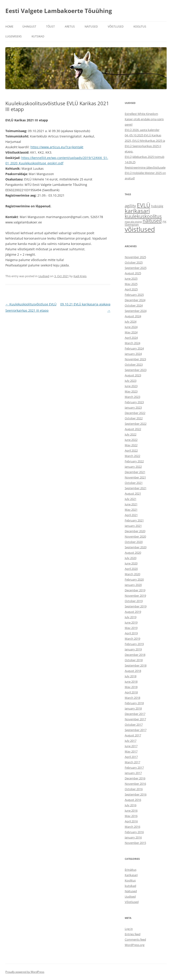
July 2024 (131, 322)
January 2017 (133, 773)
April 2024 (131, 338)
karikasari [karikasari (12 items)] (137, 211)
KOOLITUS (140, 27)
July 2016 (131, 805)
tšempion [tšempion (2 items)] (132, 224)
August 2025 (133, 273)
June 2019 (131, 622)
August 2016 (133, 800)
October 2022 (134, 418)
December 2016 (135, 778)
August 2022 (133, 429)
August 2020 (133, 553)
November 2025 (135, 257)
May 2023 (131, 391)
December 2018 (135, 655)
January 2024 (133, 354)
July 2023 (131, 381)
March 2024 (132, 343)
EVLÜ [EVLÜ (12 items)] (144, 205)
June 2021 (131, 504)
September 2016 (136, 794)
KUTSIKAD (38, 36)
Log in (129, 929)
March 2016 (132, 827)
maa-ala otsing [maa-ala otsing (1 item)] (133, 222)
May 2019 (131, 628)
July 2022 (131, 434)
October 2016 (134, 789)
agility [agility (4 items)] (130, 206)
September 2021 (136, 488)
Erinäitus (131, 870)
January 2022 (133, 467)
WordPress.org (135, 945)
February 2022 (134, 461)
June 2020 (131, 563)
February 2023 (134, 402)
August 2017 (133, 735)
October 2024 (134, 305)
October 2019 (134, 601)
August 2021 (133, 493)
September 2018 (136, 665)
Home (9, 27)
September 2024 (136, 311)
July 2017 (131, 741)
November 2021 (135, 477)
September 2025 (136, 268)
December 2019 (135, 590)
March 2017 (132, 762)
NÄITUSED (91, 27)
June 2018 (131, 682)
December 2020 (135, 531)
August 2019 (133, 612)
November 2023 (135, 359)
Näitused (131, 891)
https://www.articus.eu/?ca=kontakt (57, 147)
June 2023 (131, 386)
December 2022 (135, 413)
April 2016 (131, 821)
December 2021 (135, 472)
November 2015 (135, 843)
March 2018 (132, 698)
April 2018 (131, 692)
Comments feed (135, 939)
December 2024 (135, 300)
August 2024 (133, 316)
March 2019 (132, 639)
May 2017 (131, 751)
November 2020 (135, 536)
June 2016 (131, 811)
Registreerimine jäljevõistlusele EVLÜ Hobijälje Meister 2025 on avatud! (145, 173)
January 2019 (133, 649)
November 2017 (135, 719)
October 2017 (134, 725)
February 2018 (134, 703)
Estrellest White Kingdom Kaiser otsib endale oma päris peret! (144, 119)
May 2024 (131, 332)
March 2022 (132, 456)
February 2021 (134, 520)
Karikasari (131, 875)
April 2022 (131, 450)
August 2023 (133, 375)
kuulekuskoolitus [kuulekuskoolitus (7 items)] (143, 216)
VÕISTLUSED (116, 27)
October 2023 (134, 365)
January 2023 (133, 407)
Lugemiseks (14, 36)
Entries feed (133, 934)
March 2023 (132, 397)
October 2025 (134, 262)
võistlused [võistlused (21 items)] (140, 229)
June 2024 (131, 327)
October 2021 (134, 483)
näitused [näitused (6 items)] (152, 221)
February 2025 (134, 295)
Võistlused (132, 902)
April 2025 (131, 289)
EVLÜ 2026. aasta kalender (142, 130)
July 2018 (131, 676)
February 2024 (134, 348)
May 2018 (131, 687)
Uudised (44, 276)
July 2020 (131, 558)
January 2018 (133, 708)
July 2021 (131, 499)
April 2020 (131, 569)
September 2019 (136, 606)
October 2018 (134, 660)
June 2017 (131, 746)
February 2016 (134, 832)
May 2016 (131, 816)
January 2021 (133, 526)
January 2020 (133, 585)
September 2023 (136, 370)
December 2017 (135, 714)
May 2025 (131, 284)
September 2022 (136, 424)
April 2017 (131, 757)
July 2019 (131, 617)
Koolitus (130, 880)
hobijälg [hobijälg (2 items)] (157, 206)
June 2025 (131, 279)
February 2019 (134, 644)
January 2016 (133, 837)
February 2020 (134, 579)
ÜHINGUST (29, 27)
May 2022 (131, 445)
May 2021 (131, 510)
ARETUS (70, 27)
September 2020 (136, 547)
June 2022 (131, 440)
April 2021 (131, 515)
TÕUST (51, 27)
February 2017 (134, 768)
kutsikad (130, 886)
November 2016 (135, 784)
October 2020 (134, 542)
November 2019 (135, 596)
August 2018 (133, 671)
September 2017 (136, 730)
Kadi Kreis (80, 276)
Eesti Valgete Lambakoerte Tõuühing (59, 11)
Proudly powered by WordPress (25, 972)
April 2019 (131, 633)
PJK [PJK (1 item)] (164, 222)
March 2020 (132, 574)
